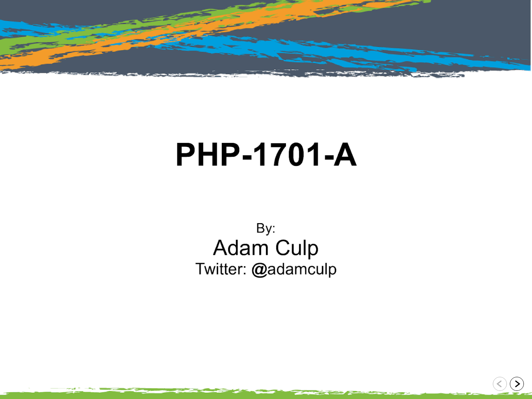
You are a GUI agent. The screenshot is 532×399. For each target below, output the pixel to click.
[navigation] (508, 384)
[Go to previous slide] (500, 384)
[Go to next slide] (517, 384)
